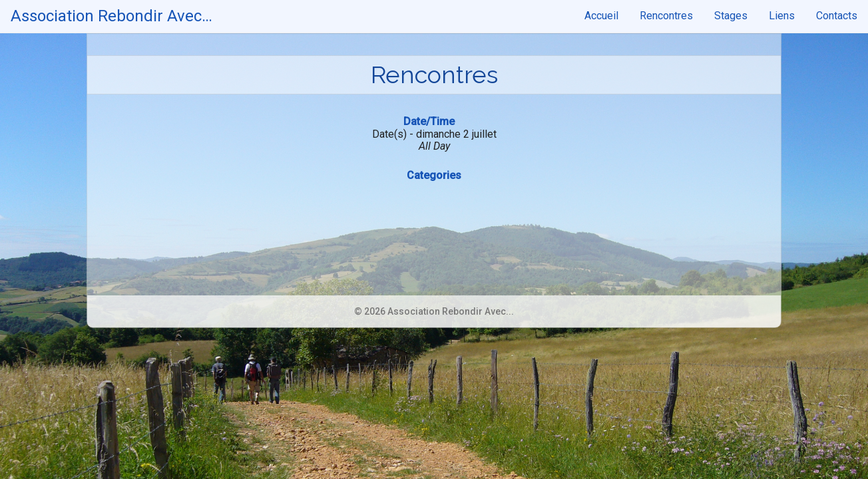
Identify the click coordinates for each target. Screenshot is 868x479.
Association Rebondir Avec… (111, 16)
